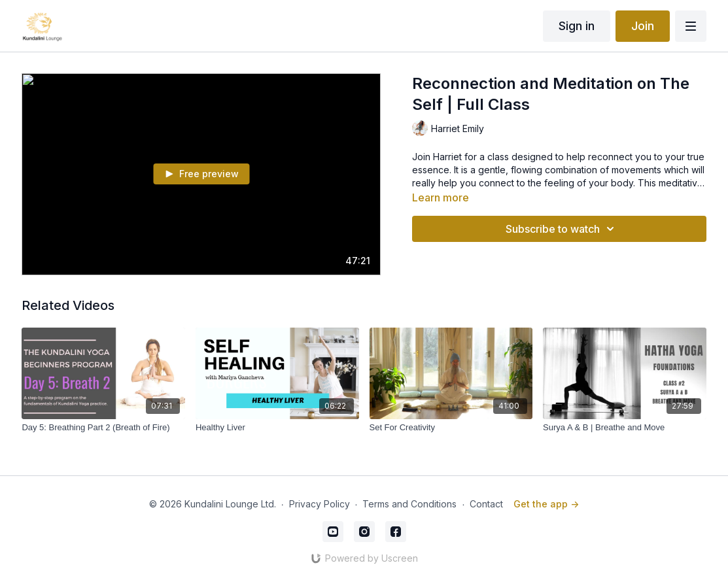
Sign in (577, 26)
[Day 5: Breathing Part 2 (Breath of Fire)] (103, 428)
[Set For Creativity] (451, 428)
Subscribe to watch (562, 229)
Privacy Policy (320, 504)
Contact (486, 504)
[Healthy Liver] (277, 428)
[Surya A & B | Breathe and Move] (625, 428)
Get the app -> (546, 504)
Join (643, 26)
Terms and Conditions (409, 504)
